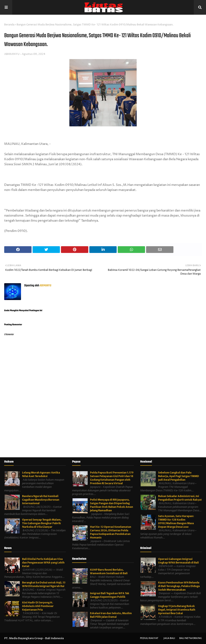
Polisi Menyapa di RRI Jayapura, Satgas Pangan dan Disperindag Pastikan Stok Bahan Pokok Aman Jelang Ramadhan (112, 505)
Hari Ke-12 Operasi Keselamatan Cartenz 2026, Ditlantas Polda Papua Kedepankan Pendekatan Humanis (111, 532)
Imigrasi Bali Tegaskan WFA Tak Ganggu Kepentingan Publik (110, 595)
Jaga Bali (169, 638)
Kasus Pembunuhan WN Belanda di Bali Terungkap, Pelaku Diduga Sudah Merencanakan (179, 586)
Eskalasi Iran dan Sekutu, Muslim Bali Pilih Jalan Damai (111, 615)
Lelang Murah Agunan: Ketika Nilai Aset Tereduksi (41, 474)
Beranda (9, 25)
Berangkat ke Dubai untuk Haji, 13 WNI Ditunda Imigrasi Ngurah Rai (44, 584)
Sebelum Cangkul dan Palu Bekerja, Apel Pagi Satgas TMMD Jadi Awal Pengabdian (179, 476)
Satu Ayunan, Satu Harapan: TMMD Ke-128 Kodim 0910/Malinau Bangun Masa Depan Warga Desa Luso (176, 522)
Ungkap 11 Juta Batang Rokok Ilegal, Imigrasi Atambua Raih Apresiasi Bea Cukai (177, 610)
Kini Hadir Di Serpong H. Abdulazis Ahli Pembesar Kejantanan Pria (38, 606)
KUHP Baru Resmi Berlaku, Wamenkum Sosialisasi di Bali (109, 572)
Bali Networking (191, 638)
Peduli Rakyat (149, 638)
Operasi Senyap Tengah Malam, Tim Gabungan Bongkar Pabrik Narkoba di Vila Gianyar (42, 523)
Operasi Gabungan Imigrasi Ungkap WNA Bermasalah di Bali (178, 561)
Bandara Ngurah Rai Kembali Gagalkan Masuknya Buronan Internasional (41, 500)
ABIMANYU (12, 54)
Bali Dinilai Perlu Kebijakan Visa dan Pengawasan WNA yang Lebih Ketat (43, 563)
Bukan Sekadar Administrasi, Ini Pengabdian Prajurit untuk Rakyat (180, 498)
